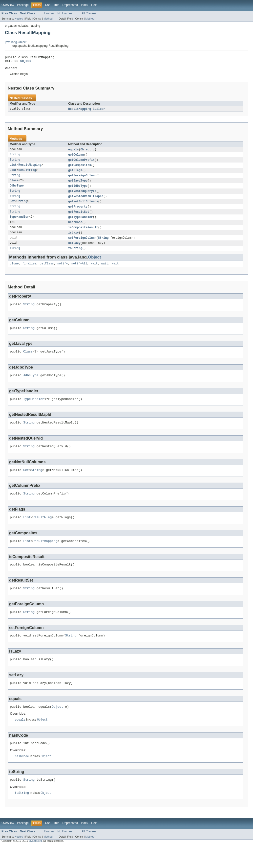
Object (26, 62)
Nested (19, 19)
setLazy (74, 249)
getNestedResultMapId (86, 200)
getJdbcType (78, 189)
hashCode (75, 228)
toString (75, 255)
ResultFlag (27, 173)
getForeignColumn (82, 179)
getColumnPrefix (81, 162)
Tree (56, 5)
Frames (49, 13)
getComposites (80, 168)
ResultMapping (30, 168)
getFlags (75, 173)
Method (48, 19)
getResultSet (79, 217)
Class (14, 184)
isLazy (74, 238)
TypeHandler (19, 222)
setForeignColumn (82, 244)
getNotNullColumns (83, 206)
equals (74, 151)
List (13, 168)
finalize (29, 271)
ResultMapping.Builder (87, 111)
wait (94, 271)
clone (14, 271)
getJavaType (78, 184)
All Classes (89, 13)
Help (94, 5)
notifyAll (79, 271)
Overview (8, 5)
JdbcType (17, 189)
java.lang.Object (16, 42)
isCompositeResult (83, 233)
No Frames (65, 13)
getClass (47, 271)
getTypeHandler (81, 222)
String (15, 157)
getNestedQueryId (82, 195)
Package (23, 5)
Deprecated (70, 5)
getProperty (78, 211)
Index (84, 5)
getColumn (76, 157)
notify (63, 271)
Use (48, 5)
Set (12, 206)
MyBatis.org (35, 864)
